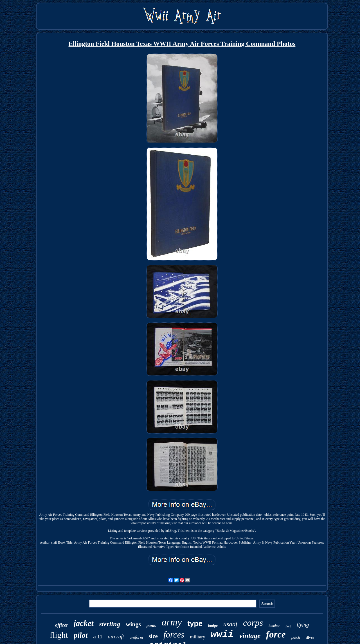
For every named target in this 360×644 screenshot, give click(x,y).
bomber (274, 626)
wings (133, 624)
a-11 (98, 637)
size (153, 636)
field (288, 626)
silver (310, 637)
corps (253, 623)
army (172, 622)
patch (296, 637)
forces (174, 635)
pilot (81, 635)
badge (213, 626)
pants (151, 625)
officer (62, 625)
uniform (136, 637)
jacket (84, 623)
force (276, 634)
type (195, 623)
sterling (110, 624)
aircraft (116, 637)
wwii (222, 634)
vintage (250, 636)
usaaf (230, 624)
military (198, 637)
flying (303, 625)
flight (59, 635)
